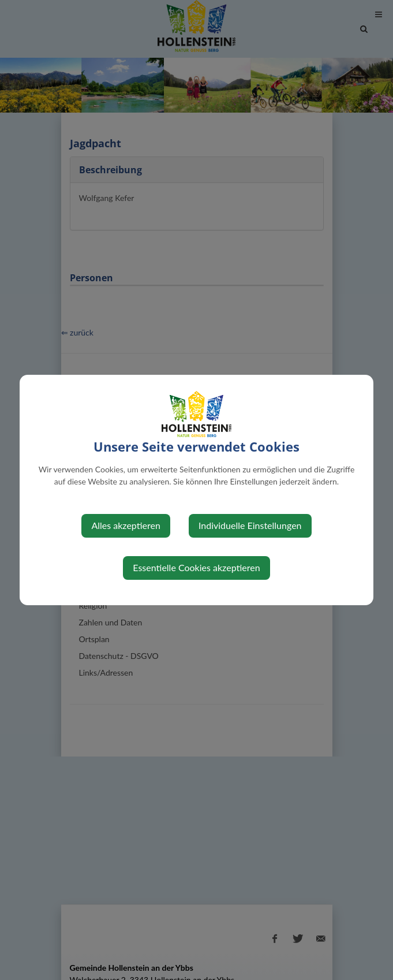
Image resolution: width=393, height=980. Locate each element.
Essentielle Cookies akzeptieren (196, 567)
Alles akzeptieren (126, 525)
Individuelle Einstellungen (250, 525)
